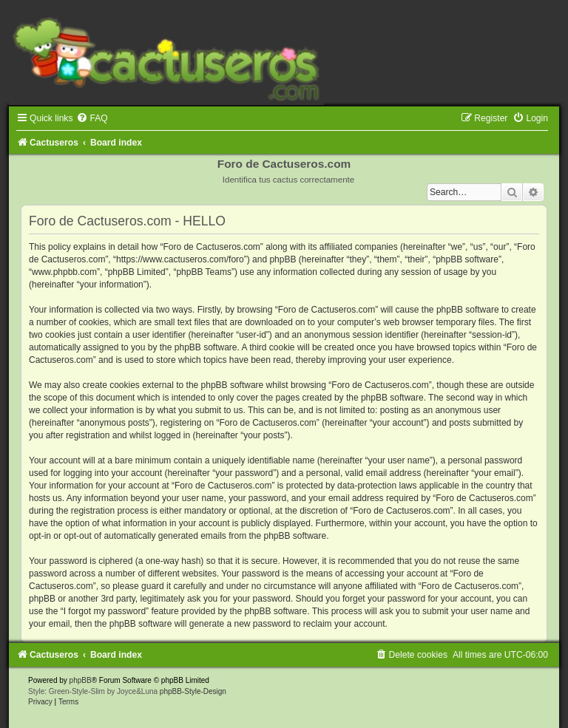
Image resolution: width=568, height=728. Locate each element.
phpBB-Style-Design (193, 691)
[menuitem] (92, 118)
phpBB (81, 680)
